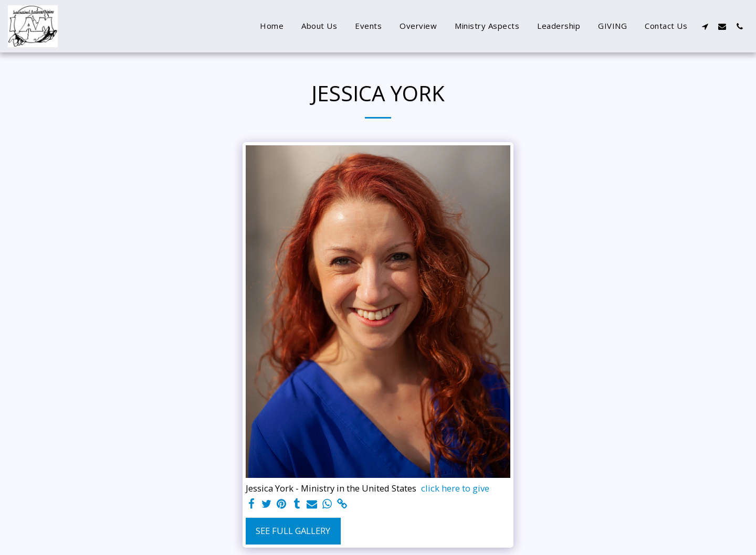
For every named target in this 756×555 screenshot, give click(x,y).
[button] (705, 26)
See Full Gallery (293, 531)
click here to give (455, 489)
